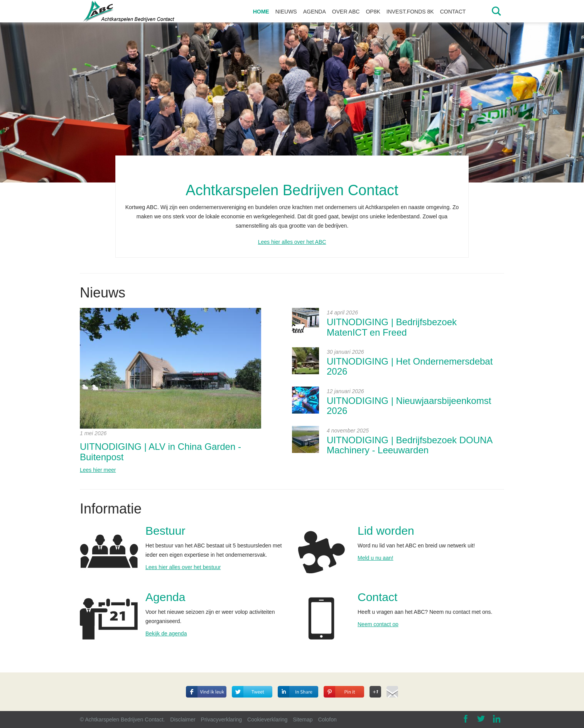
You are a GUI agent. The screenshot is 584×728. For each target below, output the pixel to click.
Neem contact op (378, 624)
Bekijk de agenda (166, 633)
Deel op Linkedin (294, 685)
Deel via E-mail (392, 691)
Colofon (327, 720)
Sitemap (303, 720)
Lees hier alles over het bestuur (183, 567)
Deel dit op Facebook (206, 689)
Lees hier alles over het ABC (292, 242)
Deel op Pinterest (340, 685)
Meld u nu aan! (376, 558)
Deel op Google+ (375, 689)
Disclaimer (183, 720)
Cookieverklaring (267, 720)
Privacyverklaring (222, 720)
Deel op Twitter (254, 685)
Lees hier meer (98, 470)
